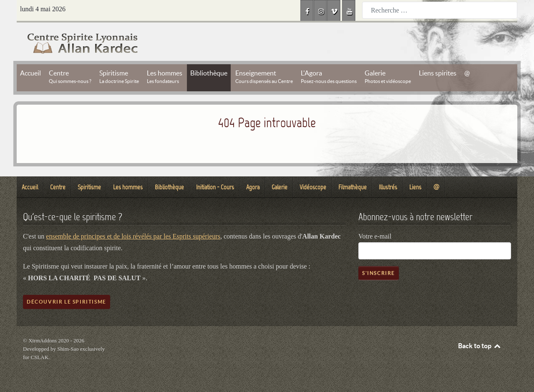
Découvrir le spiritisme (67, 302)
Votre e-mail (375, 236)
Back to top (480, 346)
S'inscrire (379, 273)
